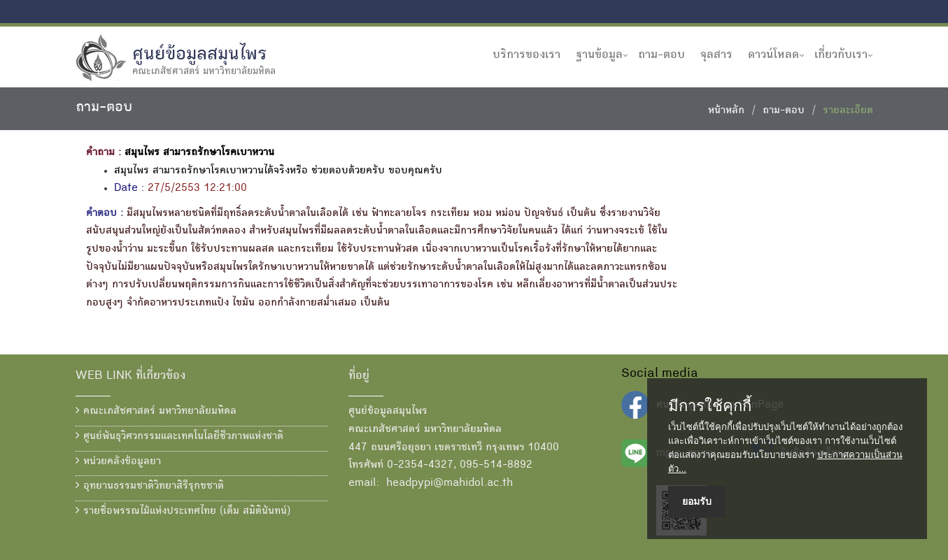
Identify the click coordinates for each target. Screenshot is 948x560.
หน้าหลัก (726, 111)
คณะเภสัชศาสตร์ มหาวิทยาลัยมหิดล (156, 411)
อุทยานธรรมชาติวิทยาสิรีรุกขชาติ (150, 486)
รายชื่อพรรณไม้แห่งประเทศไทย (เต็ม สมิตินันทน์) (183, 511)
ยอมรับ (697, 501)
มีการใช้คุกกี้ (710, 406)
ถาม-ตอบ (662, 55)
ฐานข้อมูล (599, 55)
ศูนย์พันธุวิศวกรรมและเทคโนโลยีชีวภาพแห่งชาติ (179, 436)
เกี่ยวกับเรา (841, 55)
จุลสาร (716, 55)
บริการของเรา (526, 55)
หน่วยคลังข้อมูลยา (118, 461)
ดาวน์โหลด (773, 55)
